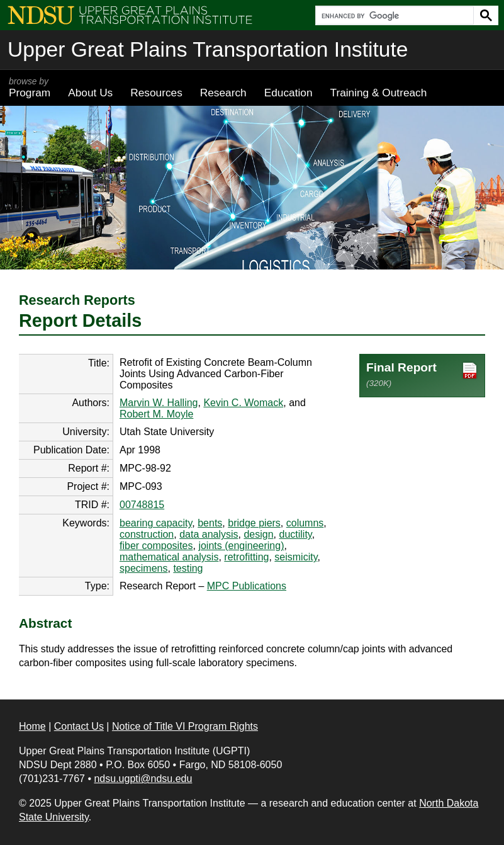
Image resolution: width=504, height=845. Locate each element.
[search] (393, 16)
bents (210, 523)
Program (30, 88)
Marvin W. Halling (159, 403)
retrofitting (246, 557)
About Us (90, 93)
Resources (156, 93)
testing (188, 568)
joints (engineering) (241, 546)
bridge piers (254, 523)
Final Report (422, 374)
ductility (295, 534)
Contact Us (79, 726)
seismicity (296, 557)
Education (288, 93)
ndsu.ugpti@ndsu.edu (143, 779)
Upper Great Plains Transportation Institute (208, 49)
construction (147, 534)
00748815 (142, 505)
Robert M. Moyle (156, 414)
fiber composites (156, 546)
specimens (143, 568)
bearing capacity (156, 523)
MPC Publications (247, 586)
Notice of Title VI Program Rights (185, 726)
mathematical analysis (169, 557)
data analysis (209, 534)
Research (223, 93)
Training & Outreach (378, 93)
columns (305, 523)
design (258, 534)
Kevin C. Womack (243, 403)
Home (32, 726)
